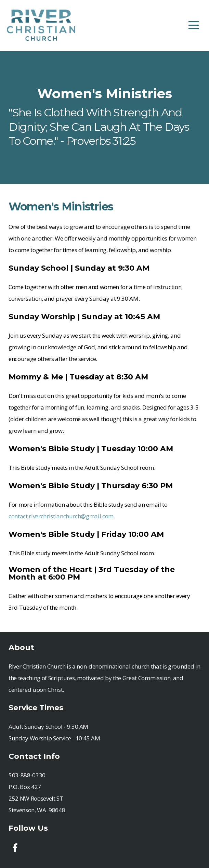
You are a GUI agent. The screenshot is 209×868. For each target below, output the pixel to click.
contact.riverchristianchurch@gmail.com (61, 516)
